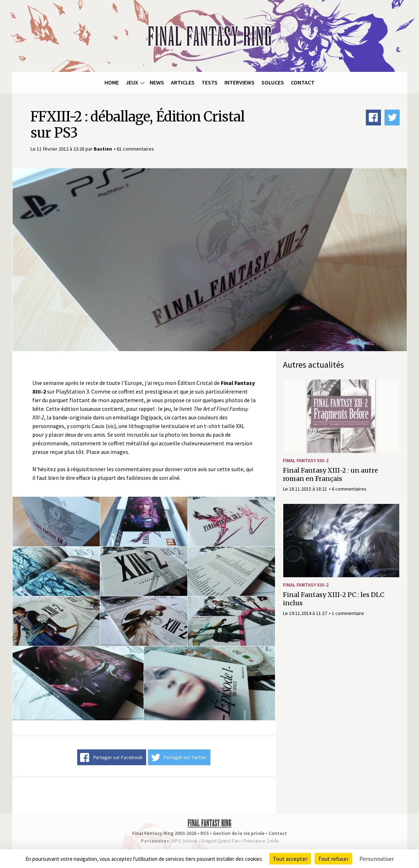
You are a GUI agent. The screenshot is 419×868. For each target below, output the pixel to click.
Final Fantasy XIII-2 (306, 460)
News (157, 82)
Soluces (273, 82)
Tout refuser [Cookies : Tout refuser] (333, 859)
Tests (209, 82)
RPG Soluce (185, 841)
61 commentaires (135, 149)
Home (112, 82)
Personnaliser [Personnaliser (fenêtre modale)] (377, 859)
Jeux (132, 82)
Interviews (239, 82)
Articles (183, 82)
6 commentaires (349, 489)
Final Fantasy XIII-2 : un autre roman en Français (330, 474)
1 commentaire (348, 613)
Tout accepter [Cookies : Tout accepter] (290, 859)
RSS (205, 833)
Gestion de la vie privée (239, 833)
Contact (303, 82)
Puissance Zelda (261, 841)
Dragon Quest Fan (220, 841)
